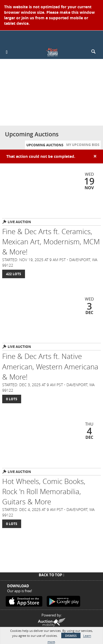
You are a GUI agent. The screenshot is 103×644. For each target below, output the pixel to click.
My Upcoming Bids (83, 145)
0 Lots (12, 399)
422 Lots (14, 274)
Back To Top (51, 575)
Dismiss (71, 636)
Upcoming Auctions (45, 145)
